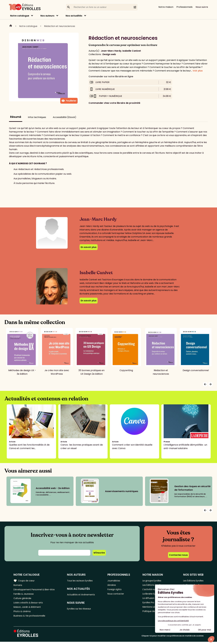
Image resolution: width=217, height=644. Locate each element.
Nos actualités (74, 16)
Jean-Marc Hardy (111, 51)
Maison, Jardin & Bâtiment (28, 609)
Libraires (113, 585)
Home (11, 26)
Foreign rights (115, 590)
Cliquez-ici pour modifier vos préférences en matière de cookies (173, 638)
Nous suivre (202, 7)
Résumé (16, 117)
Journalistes (115, 581)
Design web (109, 54)
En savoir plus (89, 247)
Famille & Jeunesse (24, 595)
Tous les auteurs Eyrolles (82, 581)
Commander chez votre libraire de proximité (114, 103)
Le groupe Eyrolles (152, 581)
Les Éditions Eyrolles (193, 581)
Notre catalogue (20, 16)
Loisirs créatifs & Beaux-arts (29, 604)
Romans (18, 585)
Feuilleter (69, 101)
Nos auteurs (47, 16)
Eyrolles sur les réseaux (81, 609)
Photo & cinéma (22, 613)
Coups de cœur (24, 581)
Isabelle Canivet (132, 51)
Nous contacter (117, 595)
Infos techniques (37, 117)
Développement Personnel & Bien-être (35, 590)
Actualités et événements (83, 595)
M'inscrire (99, 553)
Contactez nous (178, 555)
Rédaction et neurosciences (60, 26)
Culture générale (23, 599)
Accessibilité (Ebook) (64, 117)
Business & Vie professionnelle (30, 618)
